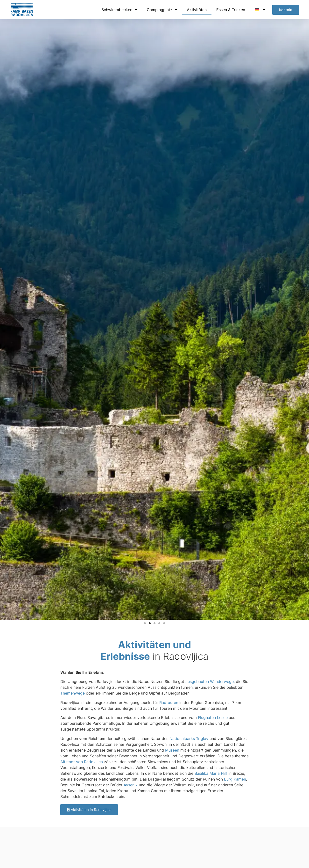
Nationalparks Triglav (189, 739)
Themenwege (73, 693)
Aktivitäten (197, 10)
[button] (145, 623)
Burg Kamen (235, 779)
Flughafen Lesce (213, 717)
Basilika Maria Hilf (211, 773)
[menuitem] (260, 10)
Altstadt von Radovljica (82, 762)
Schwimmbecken (119, 10)
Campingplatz (162, 10)
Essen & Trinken (231, 10)
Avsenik (131, 785)
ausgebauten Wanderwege (210, 681)
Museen (172, 750)
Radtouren (169, 703)
